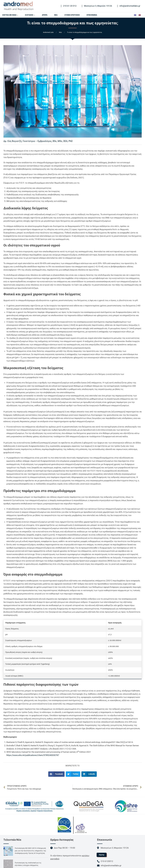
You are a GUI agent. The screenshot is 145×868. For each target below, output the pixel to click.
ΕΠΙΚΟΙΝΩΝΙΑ (92, 15)
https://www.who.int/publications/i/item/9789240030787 (33, 755)
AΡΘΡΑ (45, 15)
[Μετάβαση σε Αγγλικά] (140, 15)
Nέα (60, 32)
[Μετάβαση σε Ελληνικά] (135, 15)
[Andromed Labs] (18, 6)
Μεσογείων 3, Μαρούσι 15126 (97, 6)
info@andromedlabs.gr (129, 6)
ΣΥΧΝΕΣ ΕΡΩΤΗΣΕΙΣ (72, 15)
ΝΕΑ (56, 15)
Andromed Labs (48, 32)
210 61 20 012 (69, 6)
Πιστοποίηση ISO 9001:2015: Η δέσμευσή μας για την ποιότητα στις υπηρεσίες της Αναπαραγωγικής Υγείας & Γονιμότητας (30, 851)
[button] (56, 774)
